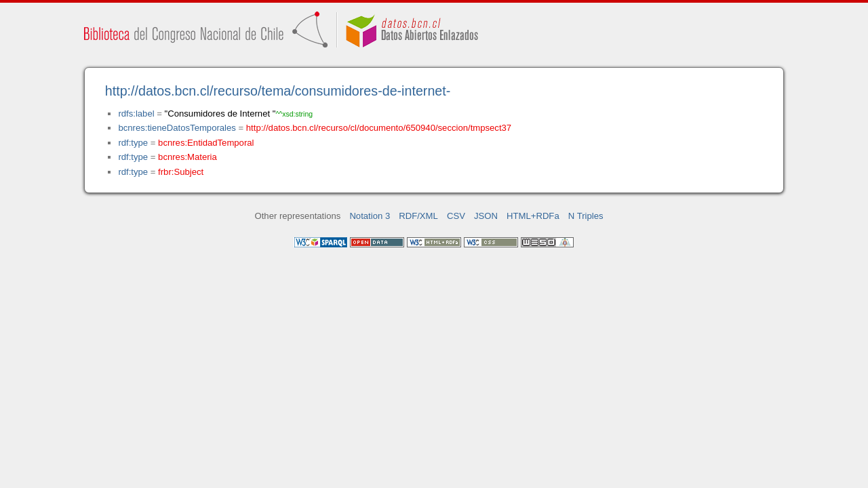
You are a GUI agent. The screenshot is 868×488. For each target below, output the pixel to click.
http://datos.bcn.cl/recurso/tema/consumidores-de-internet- (278, 91)
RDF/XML (418, 216)
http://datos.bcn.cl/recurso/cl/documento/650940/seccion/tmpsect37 (379, 128)
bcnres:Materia (188, 157)
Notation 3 (370, 216)
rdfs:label (136, 114)
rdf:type (133, 143)
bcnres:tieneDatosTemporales (177, 128)
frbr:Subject (181, 172)
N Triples (586, 216)
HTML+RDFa (533, 216)
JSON (486, 216)
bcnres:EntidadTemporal (206, 143)
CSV (456, 216)
